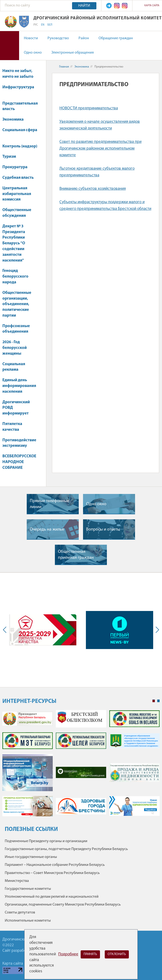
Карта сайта (152, 6)
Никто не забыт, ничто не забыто (18, 74)
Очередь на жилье (47, 529)
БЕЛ (50, 25)
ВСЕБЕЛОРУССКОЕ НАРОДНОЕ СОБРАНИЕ (19, 462)
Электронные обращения (73, 53)
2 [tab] (158, 701)
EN (43, 25)
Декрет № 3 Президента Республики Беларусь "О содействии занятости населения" (14, 243)
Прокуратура (17, 167)
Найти (84, 6)
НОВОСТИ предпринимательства (89, 108)
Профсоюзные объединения (16, 329)
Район (84, 38)
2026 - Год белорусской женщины (15, 348)
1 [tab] (154, 701)
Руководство (58, 38)
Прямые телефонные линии (50, 504)
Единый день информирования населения (19, 386)
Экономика (15, 120)
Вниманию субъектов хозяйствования (93, 189)
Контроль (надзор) (20, 146)
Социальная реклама (14, 367)
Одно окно (33, 53)
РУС (36, 25)
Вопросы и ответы (103, 529)
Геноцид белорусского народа (15, 277)
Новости (31, 38)
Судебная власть (18, 178)
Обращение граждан (116, 38)
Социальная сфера (20, 132)
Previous (6, 630)
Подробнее (68, 954)
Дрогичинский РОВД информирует (16, 408)
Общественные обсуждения (17, 213)
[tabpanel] (81, 765)
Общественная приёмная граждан (76, 555)
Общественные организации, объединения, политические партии (17, 304)
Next (156, 630)
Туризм (11, 157)
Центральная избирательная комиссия (17, 194)
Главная (64, 67)
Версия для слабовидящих (10, 46)
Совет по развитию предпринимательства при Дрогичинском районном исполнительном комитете (100, 148)
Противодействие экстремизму (19, 443)
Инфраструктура (18, 90)
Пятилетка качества (12, 427)
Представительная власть (20, 106)
